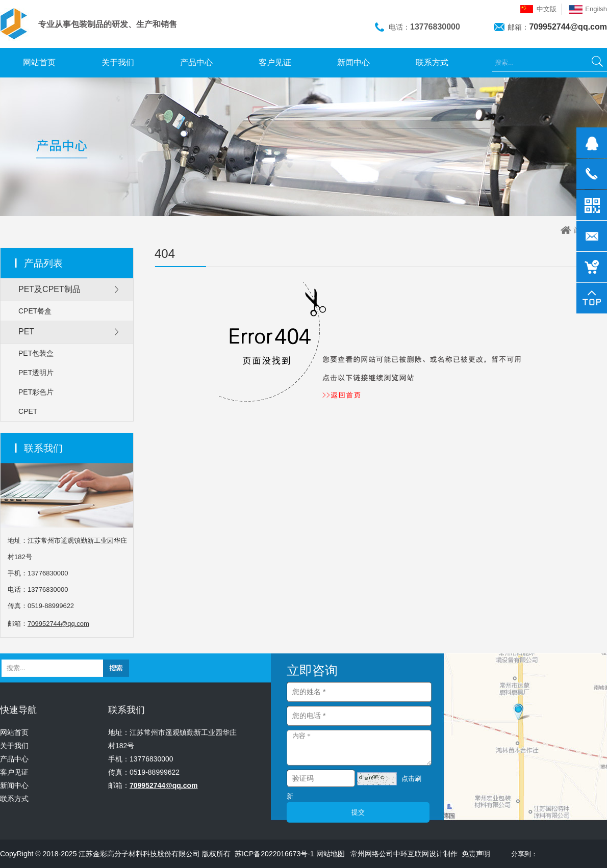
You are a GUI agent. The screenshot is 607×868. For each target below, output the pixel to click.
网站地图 (331, 854)
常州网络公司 (372, 854)
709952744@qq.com (568, 27)
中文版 (547, 9)
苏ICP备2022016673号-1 (274, 854)
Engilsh (596, 9)
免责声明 (476, 854)
